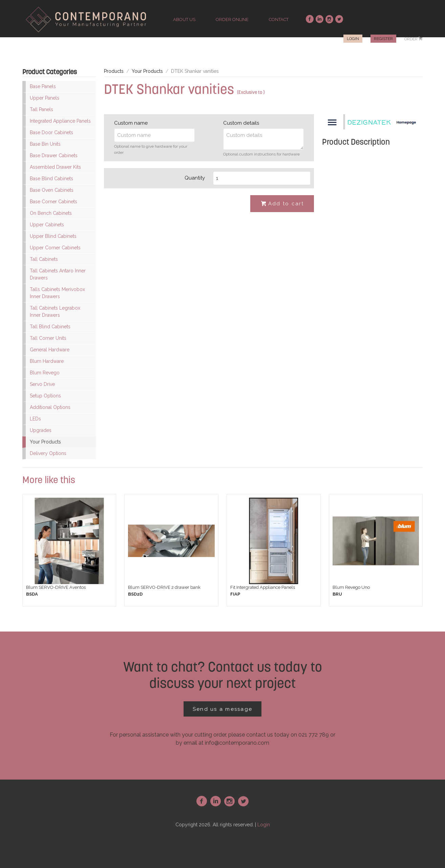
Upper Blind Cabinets (53, 236)
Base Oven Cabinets (52, 190)
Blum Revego (45, 373)
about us (184, 19)
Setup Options (45, 396)
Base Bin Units (45, 144)
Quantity (195, 178)
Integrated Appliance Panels (60, 121)
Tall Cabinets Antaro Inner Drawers (58, 274)
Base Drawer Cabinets (54, 156)
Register (383, 39)
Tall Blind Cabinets (50, 327)
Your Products (45, 442)
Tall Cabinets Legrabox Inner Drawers (55, 312)
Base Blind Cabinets (51, 179)
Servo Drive (42, 384)
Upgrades (41, 430)
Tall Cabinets (44, 259)
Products (114, 71)
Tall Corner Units (48, 338)
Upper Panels (45, 98)
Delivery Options (48, 453)
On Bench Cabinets (51, 213)
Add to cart (282, 204)
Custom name (131, 123)
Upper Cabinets (47, 225)
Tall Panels (41, 109)
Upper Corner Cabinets (55, 248)
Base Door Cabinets (51, 132)
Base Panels (43, 86)
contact (279, 19)
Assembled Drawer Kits (55, 167)
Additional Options (50, 407)
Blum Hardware (47, 361)
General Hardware (50, 350)
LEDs (35, 419)
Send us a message (222, 709)
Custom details (241, 123)
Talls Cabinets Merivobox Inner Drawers (57, 293)
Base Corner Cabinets (54, 202)
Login (353, 39)
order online (232, 19)
